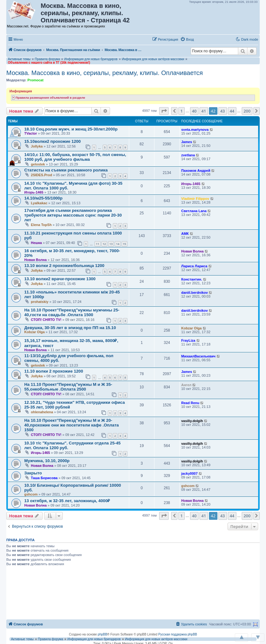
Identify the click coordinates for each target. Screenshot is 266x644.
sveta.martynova (195, 130)
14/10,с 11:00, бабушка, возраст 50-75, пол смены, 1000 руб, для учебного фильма (75, 157)
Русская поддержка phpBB (178, 634)
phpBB (102, 634)
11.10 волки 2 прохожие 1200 (54, 371)
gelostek (38, 164)
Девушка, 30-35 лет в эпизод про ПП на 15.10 (70, 328)
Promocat (35, 80)
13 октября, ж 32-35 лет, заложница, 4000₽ (67, 501)
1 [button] (181, 111)
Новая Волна (35, 260)
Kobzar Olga (35, 332)
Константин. (192, 279)
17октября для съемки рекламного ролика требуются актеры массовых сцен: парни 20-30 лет (73, 215)
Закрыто (33, 473)
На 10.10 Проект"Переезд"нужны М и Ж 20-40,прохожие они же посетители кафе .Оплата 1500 (72, 425)
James (187, 142)
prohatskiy (40, 302)
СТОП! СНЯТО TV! (46, 320)
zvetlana (188, 155)
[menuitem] (187, 39)
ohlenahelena (42, 412)
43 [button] (223, 111)
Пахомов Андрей (196, 171)
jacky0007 (189, 473)
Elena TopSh (41, 225)
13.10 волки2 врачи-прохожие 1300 (60, 279)
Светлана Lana (194, 211)
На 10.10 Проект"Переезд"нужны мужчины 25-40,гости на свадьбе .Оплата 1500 (72, 312)
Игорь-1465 (34, 192)
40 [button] (194, 111)
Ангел (186, 385)
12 (104, 244)
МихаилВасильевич (198, 356)
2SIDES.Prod (41, 175)
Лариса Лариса (194, 266)
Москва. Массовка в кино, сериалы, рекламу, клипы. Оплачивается (105, 73)
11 (97, 244)
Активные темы (19, 59)
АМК (185, 234)
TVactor (31, 133)
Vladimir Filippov (195, 199)
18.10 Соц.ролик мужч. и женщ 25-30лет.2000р (71, 129)
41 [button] (204, 111)
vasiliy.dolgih (192, 421)
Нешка (36, 243)
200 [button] (247, 111)
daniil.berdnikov (194, 293)
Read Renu (190, 403)
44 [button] (232, 111)
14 (118, 244)
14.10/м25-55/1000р (43, 198)
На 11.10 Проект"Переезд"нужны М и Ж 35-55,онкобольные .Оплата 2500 (68, 387)
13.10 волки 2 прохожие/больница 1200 (64, 266)
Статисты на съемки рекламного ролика (66, 170)
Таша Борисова (44, 478)
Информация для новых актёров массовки (153, 59)
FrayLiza (188, 340)
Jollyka (37, 146)
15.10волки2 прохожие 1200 (52, 141)
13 (111, 244)
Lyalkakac (39, 203)
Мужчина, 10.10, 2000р (47, 461)
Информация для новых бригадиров (91, 59)
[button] (203, 39)
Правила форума (47, 59)
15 (124, 244)
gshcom (31, 494)
